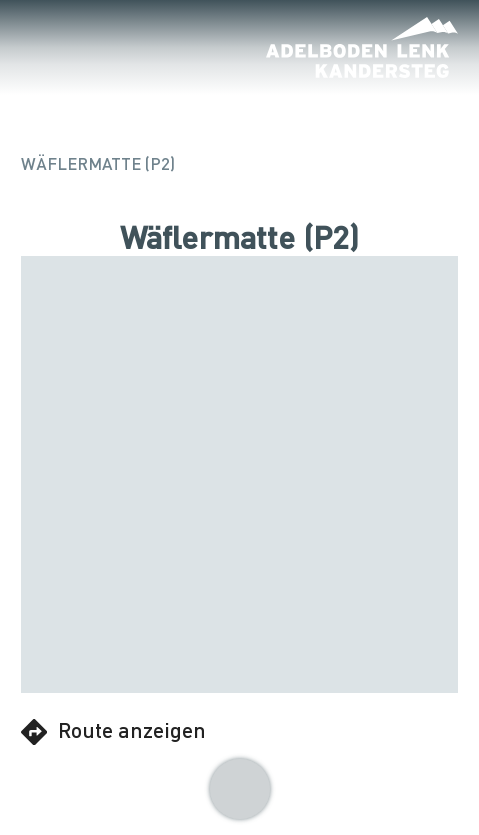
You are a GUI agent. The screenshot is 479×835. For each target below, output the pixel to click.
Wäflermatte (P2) (98, 163)
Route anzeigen (113, 731)
